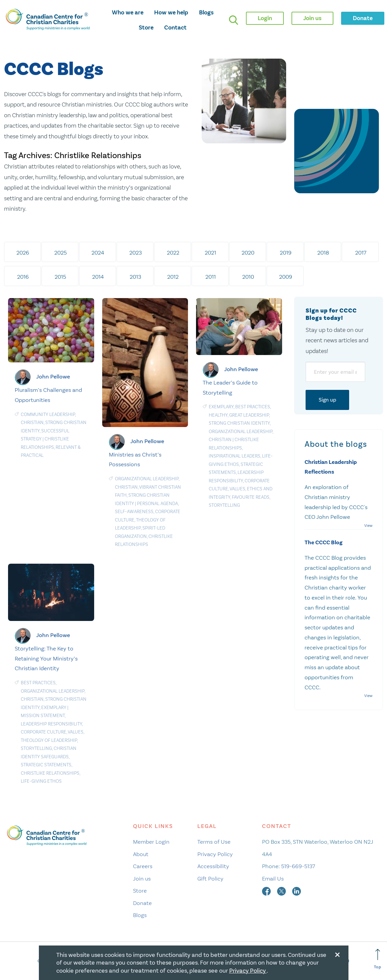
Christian (32, 423)
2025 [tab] (60, 253)
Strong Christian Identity (239, 423)
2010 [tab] (248, 277)
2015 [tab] (60, 277)
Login (265, 18)
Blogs (206, 12)
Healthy (218, 415)
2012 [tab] (173, 277)
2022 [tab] (173, 253)
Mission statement (43, 716)
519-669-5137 (298, 866)
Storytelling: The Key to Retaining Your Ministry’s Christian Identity (46, 658)
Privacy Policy (215, 854)
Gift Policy (210, 879)
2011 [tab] (211, 277)
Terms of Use (214, 842)
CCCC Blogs (54, 69)
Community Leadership (48, 414)
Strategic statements (46, 765)
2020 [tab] (248, 253)
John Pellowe (53, 377)
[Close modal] (337, 954)
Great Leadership (249, 415)
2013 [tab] (135, 277)
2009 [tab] (286, 277)
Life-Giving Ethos (41, 781)
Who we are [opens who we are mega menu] (128, 12)
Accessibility (213, 866)
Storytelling (224, 505)
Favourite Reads (251, 497)
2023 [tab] (136, 253)
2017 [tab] (361, 253)
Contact (175, 27)
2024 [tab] (98, 253)
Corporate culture (44, 732)
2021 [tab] (210, 253)
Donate (142, 903)
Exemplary (221, 407)
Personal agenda (157, 504)
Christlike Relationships (50, 773)
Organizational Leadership (147, 479)
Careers (143, 866)
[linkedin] (297, 891)
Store (146, 27)
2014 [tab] (98, 277)
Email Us (273, 879)
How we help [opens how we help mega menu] (171, 12)
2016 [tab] (23, 277)
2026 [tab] (23, 253)
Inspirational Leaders (235, 456)
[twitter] (282, 891)
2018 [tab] (323, 253)
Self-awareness (134, 512)
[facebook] (267, 891)
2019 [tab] (286, 253)
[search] (234, 20)
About (141, 854)
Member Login (151, 842)
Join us (142, 879)
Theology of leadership (49, 740)
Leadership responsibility (51, 724)
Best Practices (253, 407)
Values (237, 489)
